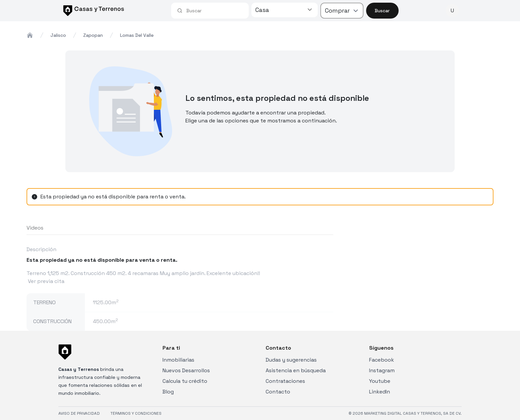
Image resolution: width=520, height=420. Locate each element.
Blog (168, 392)
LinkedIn (380, 392)
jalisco (58, 35)
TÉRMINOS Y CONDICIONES (136, 413)
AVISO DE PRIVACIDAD (79, 413)
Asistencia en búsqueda (296, 370)
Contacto (278, 392)
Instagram (382, 370)
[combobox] (215, 11)
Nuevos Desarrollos (186, 370)
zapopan (93, 35)
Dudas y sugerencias (291, 360)
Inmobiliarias (178, 360)
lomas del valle (137, 35)
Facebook (382, 360)
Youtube (380, 381)
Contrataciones (285, 381)
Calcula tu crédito (185, 381)
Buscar (382, 11)
